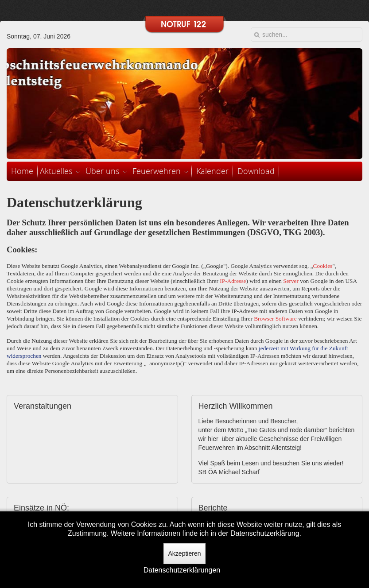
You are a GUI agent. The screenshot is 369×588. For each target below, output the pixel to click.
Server (291, 281)
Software (286, 319)
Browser (264, 319)
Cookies (323, 266)
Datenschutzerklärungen (182, 570)
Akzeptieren (185, 553)
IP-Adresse (233, 281)
